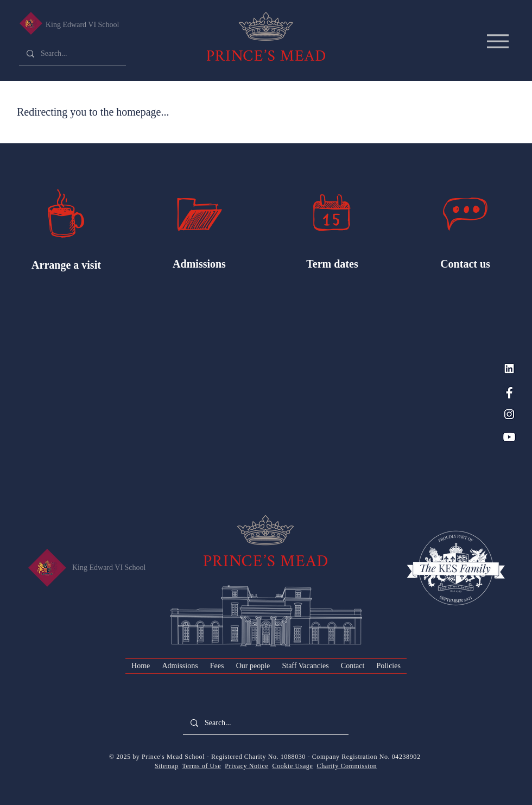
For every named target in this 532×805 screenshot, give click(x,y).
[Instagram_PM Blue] (509, 414)
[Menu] (498, 41)
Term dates (332, 264)
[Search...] (72, 54)
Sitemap (167, 766)
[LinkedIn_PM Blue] (509, 369)
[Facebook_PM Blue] (509, 391)
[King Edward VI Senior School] (31, 23)
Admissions (199, 264)
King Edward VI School (82, 25)
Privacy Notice (246, 766)
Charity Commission (347, 766)
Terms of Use (201, 766)
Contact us (465, 264)
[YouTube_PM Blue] (509, 437)
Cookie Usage (293, 766)
